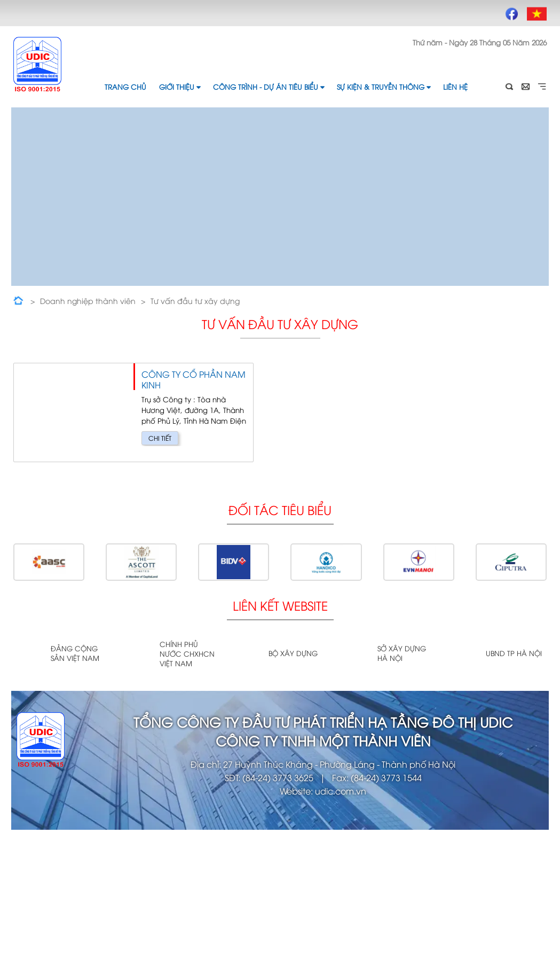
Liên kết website (280, 605)
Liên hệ (455, 87)
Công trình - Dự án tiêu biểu (269, 87)
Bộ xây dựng (293, 653)
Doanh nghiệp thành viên (88, 301)
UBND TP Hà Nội (514, 653)
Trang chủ (125, 87)
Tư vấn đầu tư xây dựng (195, 301)
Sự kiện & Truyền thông (384, 87)
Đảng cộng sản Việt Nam (75, 653)
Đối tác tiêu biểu (280, 509)
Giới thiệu (180, 87)
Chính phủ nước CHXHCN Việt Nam (187, 653)
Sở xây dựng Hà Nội (402, 653)
